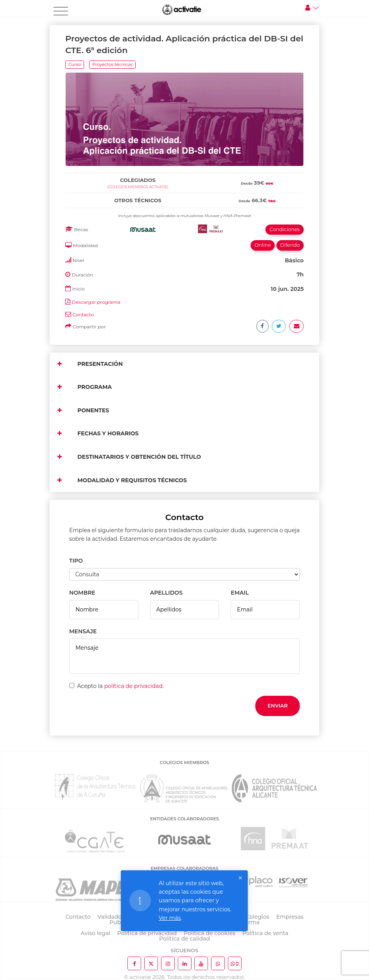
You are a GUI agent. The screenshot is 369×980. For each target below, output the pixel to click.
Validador (110, 917)
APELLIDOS (166, 593)
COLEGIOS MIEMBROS (184, 763)
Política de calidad (184, 939)
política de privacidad (133, 686)
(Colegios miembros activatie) (138, 187)
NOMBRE (82, 593)
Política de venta (265, 933)
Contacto (83, 314)
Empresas (290, 917)
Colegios (257, 917)
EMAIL (240, 593)
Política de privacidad (147, 933)
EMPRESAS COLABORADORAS (184, 868)
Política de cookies (210, 933)
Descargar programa (96, 302)
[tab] (184, 171)
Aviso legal (95, 933)
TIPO (76, 561)
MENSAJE (83, 631)
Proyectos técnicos (112, 64)
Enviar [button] (278, 706)
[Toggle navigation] (61, 11)
